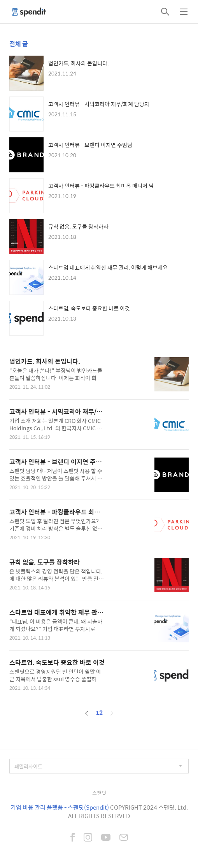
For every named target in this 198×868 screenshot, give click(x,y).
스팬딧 (99, 793)
